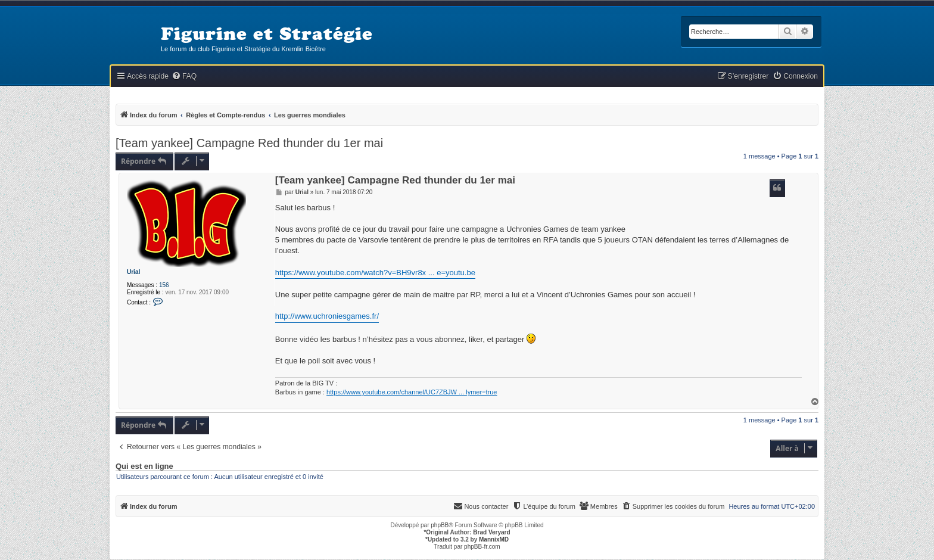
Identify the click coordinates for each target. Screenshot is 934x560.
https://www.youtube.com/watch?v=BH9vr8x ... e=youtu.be (375, 273)
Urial (133, 272)
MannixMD (494, 539)
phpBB (440, 525)
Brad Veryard (491, 532)
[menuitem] (184, 77)
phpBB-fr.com (482, 547)
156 (164, 285)
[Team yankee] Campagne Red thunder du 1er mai (249, 143)
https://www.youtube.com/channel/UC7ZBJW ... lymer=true (412, 392)
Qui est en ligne (144, 466)
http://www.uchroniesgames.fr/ (327, 316)
